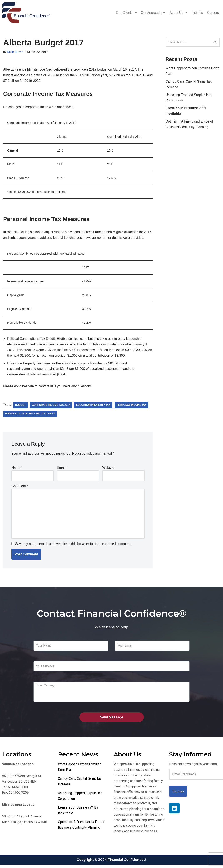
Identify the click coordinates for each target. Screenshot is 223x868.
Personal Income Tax (132, 407)
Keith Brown (15, 52)
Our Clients (126, 13)
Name (17, 469)
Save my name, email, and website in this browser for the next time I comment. (73, 546)
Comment (20, 488)
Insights (197, 13)
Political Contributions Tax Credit (30, 416)
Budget (21, 407)
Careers (213, 13)
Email (62, 469)
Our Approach (153, 13)
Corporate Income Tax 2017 (51, 407)
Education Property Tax (94, 407)
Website (108, 469)
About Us (178, 13)
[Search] (188, 42)
